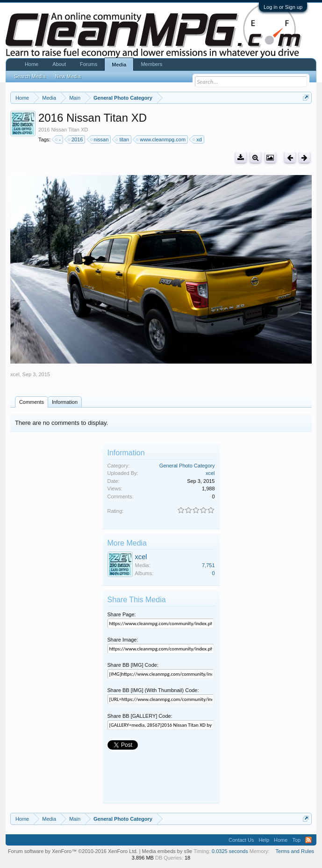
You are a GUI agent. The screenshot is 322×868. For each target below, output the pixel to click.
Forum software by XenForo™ (73, 851)
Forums (89, 64)
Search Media (30, 76)
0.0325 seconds (230, 851)
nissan (100, 139)
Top (296, 840)
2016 (76, 139)
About (59, 64)
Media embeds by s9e (167, 851)
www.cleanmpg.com (161, 139)
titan (123, 139)
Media (119, 65)
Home (32, 64)
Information (65, 402)
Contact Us (241, 840)
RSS (308, 840)
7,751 (208, 565)
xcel (15, 374)
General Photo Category (187, 466)
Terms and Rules (295, 851)
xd (198, 139)
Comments (32, 402)
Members (151, 64)
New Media (68, 76)
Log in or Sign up (283, 7)
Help (264, 840)
